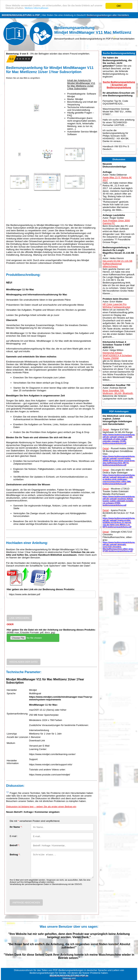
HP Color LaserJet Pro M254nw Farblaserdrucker (117, 306)
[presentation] (34, 608)
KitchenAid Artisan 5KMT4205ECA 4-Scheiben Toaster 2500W (117, 356)
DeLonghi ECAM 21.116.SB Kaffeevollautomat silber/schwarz (117, 264)
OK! (119, 6)
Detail (106, 429)
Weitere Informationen (68, 9)
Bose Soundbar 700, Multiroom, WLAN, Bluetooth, (118, 392)
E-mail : (14, 836)
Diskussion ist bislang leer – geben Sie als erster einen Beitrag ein (41, 807)
